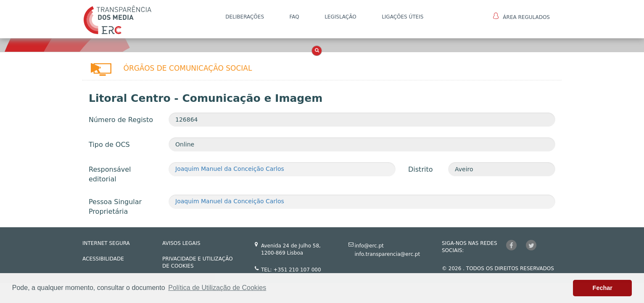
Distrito (420, 169)
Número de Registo (121, 120)
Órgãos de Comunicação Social (188, 68)
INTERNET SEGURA (106, 243)
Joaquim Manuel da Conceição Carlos (230, 169)
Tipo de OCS (109, 145)
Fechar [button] (603, 288)
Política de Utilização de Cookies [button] (217, 288)
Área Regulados (521, 16)
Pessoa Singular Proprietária (115, 207)
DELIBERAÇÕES (245, 17)
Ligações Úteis (402, 17)
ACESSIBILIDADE (103, 259)
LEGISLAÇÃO (340, 17)
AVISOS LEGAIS (181, 243)
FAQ (294, 17)
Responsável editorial (110, 174)
